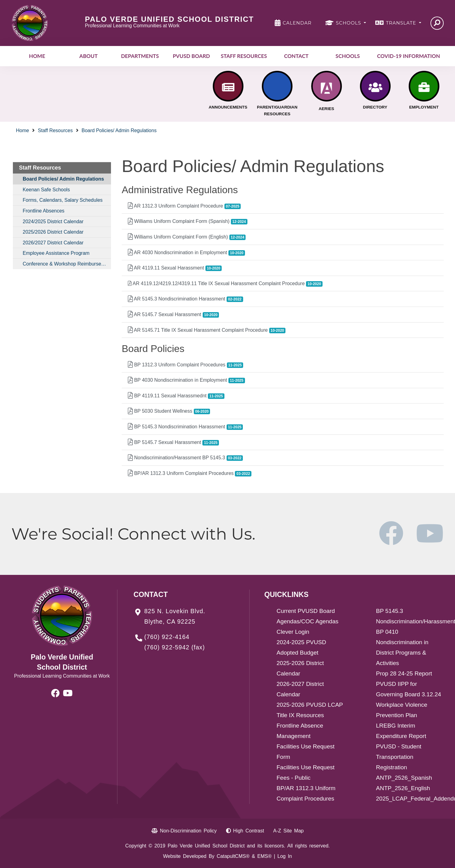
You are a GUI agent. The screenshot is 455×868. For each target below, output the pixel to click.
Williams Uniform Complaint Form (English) (187, 237)
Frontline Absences (44, 211)
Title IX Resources (300, 715)
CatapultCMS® (233, 856)
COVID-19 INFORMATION (409, 56)
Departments (140, 56)
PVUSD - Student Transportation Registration (399, 757)
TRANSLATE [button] (402, 23)
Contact (296, 56)
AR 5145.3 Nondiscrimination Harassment (185, 299)
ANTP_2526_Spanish (404, 778)
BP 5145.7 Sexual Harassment (173, 443)
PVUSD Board (191, 56)
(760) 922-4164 (167, 637)
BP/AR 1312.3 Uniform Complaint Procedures (190, 474)
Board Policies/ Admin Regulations (119, 130)
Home (37, 56)
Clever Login (293, 632)
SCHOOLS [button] (349, 23)
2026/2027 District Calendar (53, 243)
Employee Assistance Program (56, 253)
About (89, 56)
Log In (285, 856)
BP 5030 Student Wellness (169, 411)
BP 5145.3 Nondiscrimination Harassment (185, 427)
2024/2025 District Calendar (53, 222)
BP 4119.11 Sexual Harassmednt (176, 396)
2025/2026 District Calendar (53, 232)
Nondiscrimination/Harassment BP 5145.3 (185, 458)
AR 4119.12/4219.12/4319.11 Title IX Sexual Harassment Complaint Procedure (225, 284)
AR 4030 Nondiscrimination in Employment (186, 253)
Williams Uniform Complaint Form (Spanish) (188, 222)
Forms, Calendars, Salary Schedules (63, 200)
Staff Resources (244, 56)
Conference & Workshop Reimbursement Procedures (67, 264)
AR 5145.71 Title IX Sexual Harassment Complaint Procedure (207, 330)
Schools (348, 56)
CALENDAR (297, 23)
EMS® (264, 856)
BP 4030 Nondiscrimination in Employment (186, 380)
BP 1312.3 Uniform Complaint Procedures (185, 365)
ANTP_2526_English (403, 788)
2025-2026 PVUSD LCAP (310, 705)
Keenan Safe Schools (46, 190)
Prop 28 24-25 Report (404, 673)
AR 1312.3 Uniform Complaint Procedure (184, 206)
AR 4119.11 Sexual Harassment (175, 268)
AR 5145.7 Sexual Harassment (173, 315)
